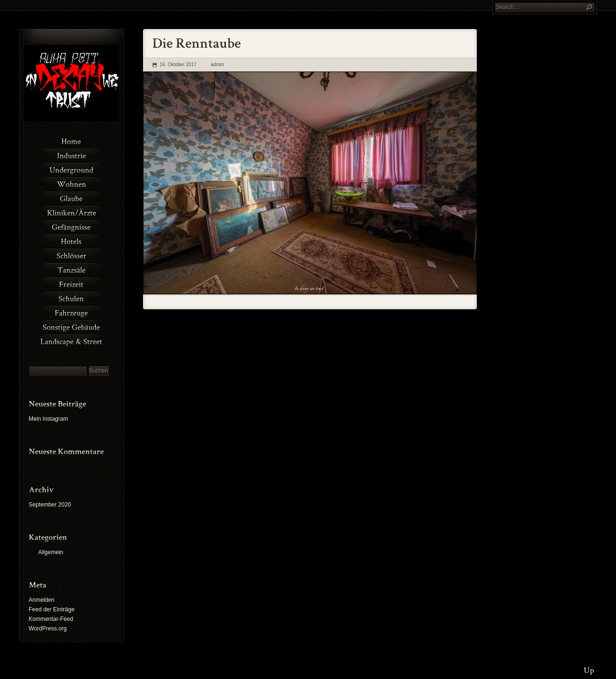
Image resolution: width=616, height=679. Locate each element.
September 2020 (50, 505)
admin (217, 65)
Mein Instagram (48, 419)
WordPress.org (48, 628)
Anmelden (41, 600)
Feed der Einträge (51, 609)
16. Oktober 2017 (178, 65)
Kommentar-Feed (51, 619)
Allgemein (51, 552)
